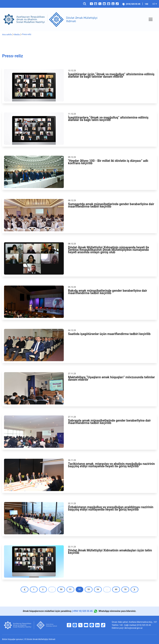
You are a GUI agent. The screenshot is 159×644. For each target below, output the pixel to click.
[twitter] (100, 4)
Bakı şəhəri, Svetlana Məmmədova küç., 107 (138, 622)
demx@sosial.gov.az (133, 628)
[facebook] (91, 4)
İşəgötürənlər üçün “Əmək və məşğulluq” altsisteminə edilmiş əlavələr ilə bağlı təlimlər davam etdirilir (111, 75)
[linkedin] (113, 4)
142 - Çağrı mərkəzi (128, 625)
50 (61, 589)
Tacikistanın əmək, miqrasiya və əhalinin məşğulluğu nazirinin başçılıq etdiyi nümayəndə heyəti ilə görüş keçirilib (111, 465)
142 (146, 4)
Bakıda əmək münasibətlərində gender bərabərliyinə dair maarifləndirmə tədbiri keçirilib (108, 292)
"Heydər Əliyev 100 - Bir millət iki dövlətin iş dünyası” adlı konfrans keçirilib (108, 162)
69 (116, 589)
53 (89, 589)
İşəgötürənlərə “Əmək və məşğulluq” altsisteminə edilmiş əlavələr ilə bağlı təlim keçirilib (108, 119)
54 (98, 589)
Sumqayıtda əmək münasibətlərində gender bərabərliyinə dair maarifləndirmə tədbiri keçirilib (111, 205)
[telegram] (109, 4)
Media (16, 34)
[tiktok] (117, 4)
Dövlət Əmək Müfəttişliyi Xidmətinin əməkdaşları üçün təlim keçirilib (110, 551)
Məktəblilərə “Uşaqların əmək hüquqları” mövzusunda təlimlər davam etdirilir (112, 378)
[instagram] (96, 4)
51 (70, 589)
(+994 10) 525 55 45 (82, 611)
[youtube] (104, 4)
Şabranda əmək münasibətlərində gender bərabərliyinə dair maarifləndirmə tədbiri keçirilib (109, 422)
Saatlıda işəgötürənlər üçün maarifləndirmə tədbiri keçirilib (109, 334)
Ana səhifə (7, 34)
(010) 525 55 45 (131, 4)
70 (126, 589)
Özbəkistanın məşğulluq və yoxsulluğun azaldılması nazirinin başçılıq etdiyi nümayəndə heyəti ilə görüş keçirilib (111, 508)
